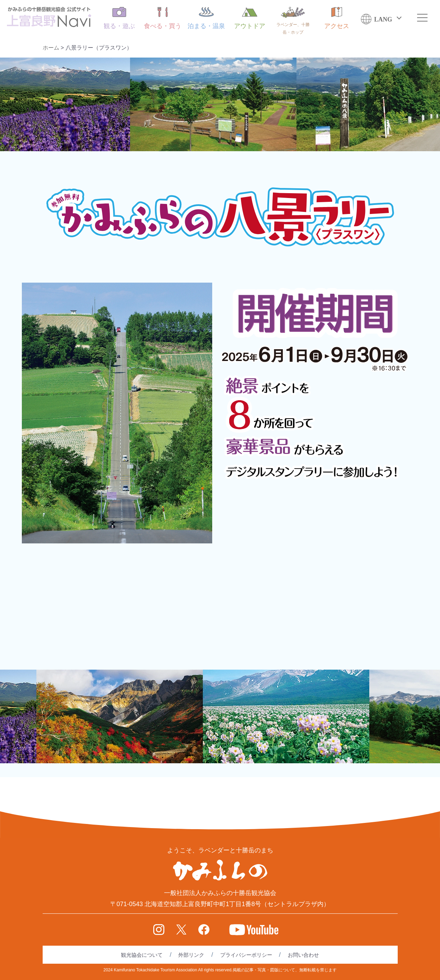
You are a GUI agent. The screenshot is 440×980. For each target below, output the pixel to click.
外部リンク (191, 955)
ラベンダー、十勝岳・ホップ (293, 21)
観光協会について (142, 955)
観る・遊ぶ (119, 18)
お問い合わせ (303, 955)
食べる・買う (163, 18)
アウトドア (250, 18)
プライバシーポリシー (246, 955)
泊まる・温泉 (206, 18)
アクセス (337, 18)
